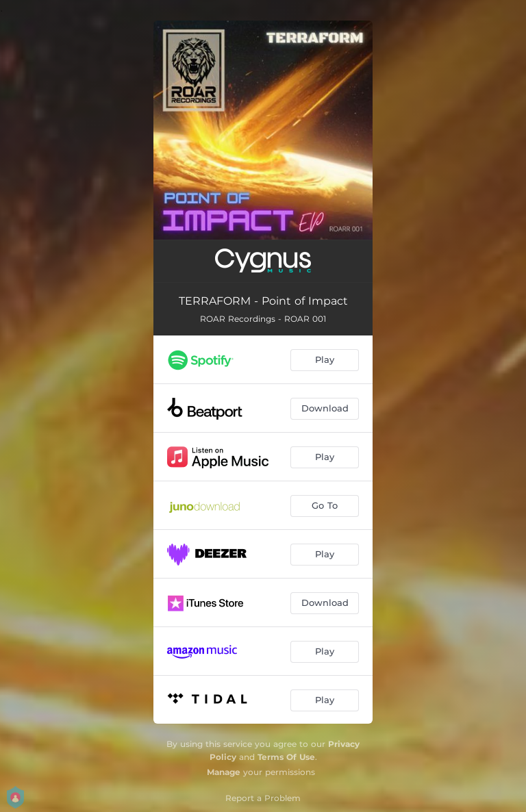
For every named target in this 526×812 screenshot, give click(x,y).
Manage (224, 772)
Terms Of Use (286, 757)
